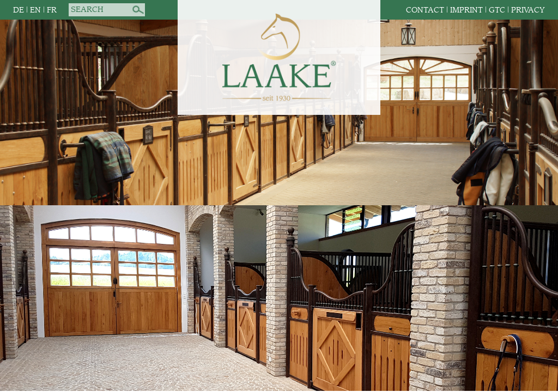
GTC (497, 10)
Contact (425, 10)
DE (19, 10)
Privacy (528, 10)
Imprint (466, 10)
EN (35, 10)
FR (52, 10)
